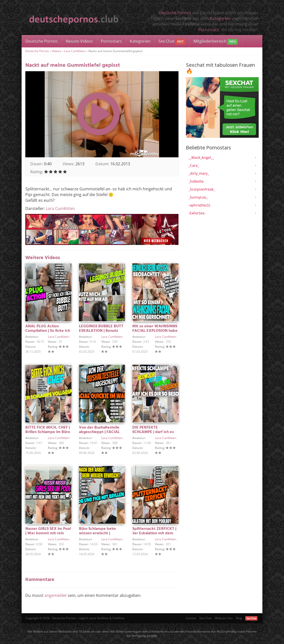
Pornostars (209, 30)
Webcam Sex (224, 618)
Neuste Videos (79, 41)
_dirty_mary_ (199, 173)
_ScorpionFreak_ (202, 189)
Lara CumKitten (75, 51)
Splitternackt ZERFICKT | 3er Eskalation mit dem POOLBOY (154, 533)
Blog (239, 618)
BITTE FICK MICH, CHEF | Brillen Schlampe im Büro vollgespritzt (48, 432)
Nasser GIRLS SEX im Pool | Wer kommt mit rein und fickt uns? (48, 533)
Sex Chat (172, 42)
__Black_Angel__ (201, 157)
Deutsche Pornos (175, 13)
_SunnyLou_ (198, 197)
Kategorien (220, 18)
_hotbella (196, 181)
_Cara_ (194, 165)
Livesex (191, 618)
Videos (56, 51)
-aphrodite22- (200, 205)
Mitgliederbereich (215, 42)
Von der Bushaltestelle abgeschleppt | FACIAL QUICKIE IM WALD (99, 432)
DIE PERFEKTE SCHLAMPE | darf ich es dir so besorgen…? (153, 432)
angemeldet (56, 595)
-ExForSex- (197, 213)
